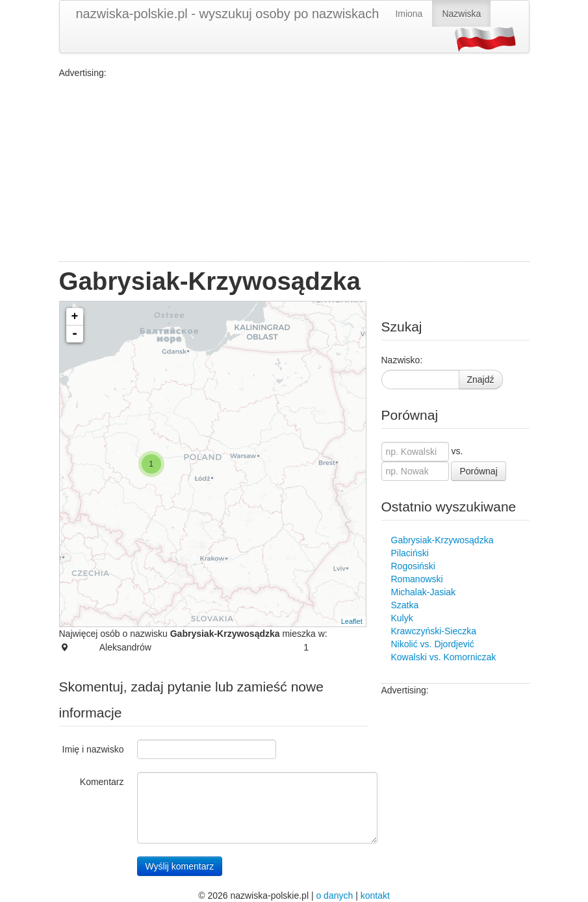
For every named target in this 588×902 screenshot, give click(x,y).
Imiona (409, 14)
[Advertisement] (294, 170)
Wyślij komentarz (180, 866)
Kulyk (402, 618)
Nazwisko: (402, 360)
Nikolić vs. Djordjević (433, 644)
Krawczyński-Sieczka (434, 631)
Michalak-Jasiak (424, 592)
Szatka (405, 605)
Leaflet (352, 621)
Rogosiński (413, 566)
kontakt (375, 896)
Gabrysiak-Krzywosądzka (442, 540)
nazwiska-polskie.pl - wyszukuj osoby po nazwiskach (228, 14)
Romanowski (417, 579)
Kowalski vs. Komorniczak (444, 657)
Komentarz (102, 782)
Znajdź (481, 380)
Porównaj (478, 471)
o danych (334, 896)
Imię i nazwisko (93, 749)
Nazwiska (461, 14)
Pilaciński (410, 553)
